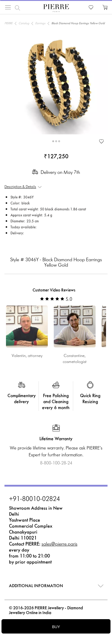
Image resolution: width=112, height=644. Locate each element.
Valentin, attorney (27, 356)
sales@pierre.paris (59, 544)
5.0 (56, 299)
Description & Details (20, 187)
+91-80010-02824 (34, 499)
